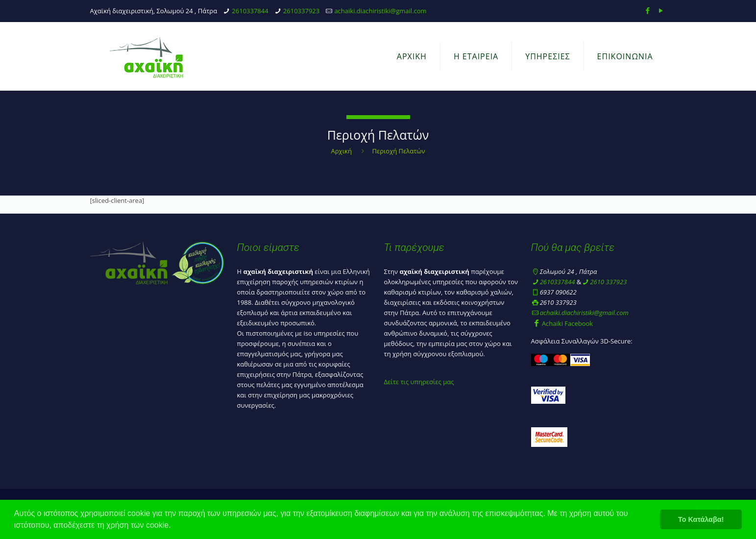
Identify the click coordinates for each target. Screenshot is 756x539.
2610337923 (301, 11)
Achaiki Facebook (562, 323)
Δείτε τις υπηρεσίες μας (419, 382)
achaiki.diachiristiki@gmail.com (380, 11)
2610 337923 (608, 282)
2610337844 (250, 11)
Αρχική (341, 151)
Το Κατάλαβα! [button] (701, 519)
